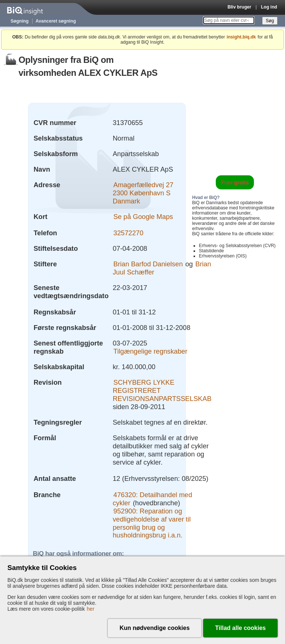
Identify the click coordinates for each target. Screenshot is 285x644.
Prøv (235, 182)
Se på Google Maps (143, 217)
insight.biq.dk (241, 37)
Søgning (20, 21)
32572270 (128, 233)
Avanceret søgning (56, 21)
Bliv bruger (239, 7)
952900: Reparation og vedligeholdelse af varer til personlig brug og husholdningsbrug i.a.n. (152, 523)
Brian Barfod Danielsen (148, 264)
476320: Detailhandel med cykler (152, 499)
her (91, 609)
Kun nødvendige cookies (155, 628)
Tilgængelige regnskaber (150, 351)
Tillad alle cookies (240, 628)
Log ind (269, 7)
